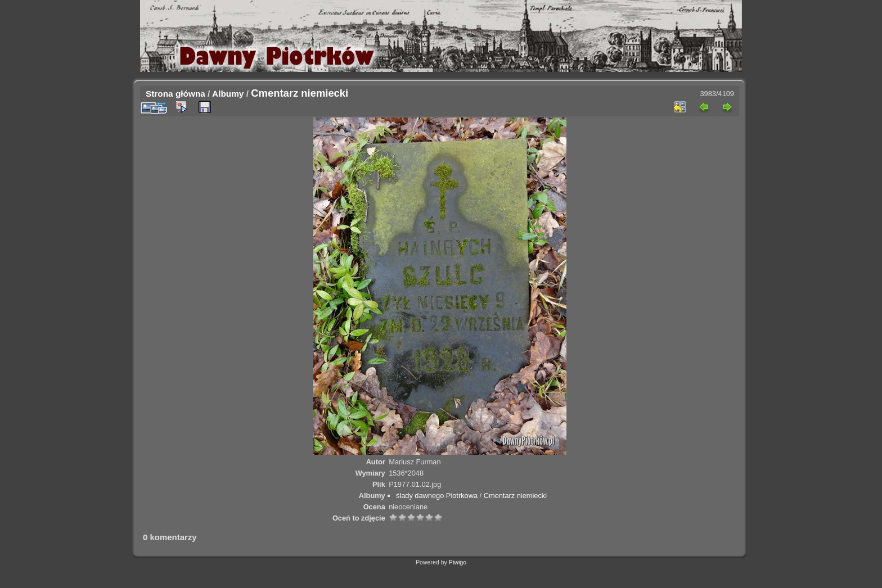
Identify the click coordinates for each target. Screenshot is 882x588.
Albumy (228, 94)
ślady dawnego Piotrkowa (437, 496)
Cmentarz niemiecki (515, 496)
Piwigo (458, 562)
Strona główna (175, 94)
